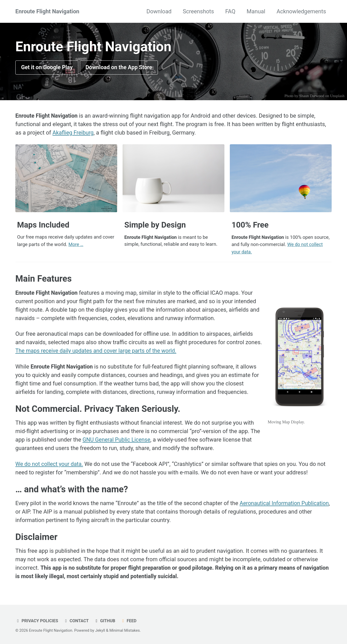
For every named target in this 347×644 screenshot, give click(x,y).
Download (159, 11)
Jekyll (100, 630)
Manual (256, 11)
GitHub (105, 620)
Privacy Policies (37, 620)
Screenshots (198, 11)
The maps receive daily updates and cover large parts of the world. (98, 350)
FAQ (230, 11)
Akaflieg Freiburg (74, 133)
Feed (129, 620)
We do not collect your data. (50, 463)
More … (76, 244)
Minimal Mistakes (124, 630)
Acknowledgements (301, 11)
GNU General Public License (117, 439)
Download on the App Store (122, 68)
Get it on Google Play (48, 68)
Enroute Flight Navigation (47, 11)
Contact (76, 620)
